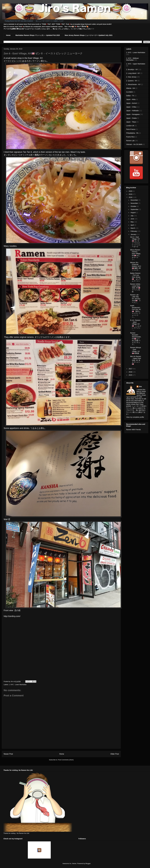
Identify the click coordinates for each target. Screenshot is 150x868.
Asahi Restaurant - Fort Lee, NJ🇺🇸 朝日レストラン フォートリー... (135, 311)
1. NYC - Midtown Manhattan (132, 59)
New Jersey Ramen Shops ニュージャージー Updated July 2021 (89, 35)
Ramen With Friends (134, 430)
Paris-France (131, 129)
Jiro (140, 387)
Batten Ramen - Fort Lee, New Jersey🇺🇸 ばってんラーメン (135, 277)
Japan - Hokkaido (132, 111)
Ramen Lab (130, 141)
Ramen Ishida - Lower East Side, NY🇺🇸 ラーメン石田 (136, 288)
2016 (131, 372)
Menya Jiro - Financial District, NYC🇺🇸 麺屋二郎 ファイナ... (136, 266)
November (134, 203)
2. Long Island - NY (133, 73)
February (134, 231)
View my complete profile (135, 417)
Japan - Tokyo (131, 122)
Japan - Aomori (132, 103)
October (134, 206)
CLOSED (130, 92)
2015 (131, 375)
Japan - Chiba (131, 107)
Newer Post (8, 754)
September (135, 209)
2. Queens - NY (132, 81)
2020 (131, 191)
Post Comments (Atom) (66, 760)
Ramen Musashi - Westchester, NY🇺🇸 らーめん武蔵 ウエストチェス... (136, 339)
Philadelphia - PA (132, 133)
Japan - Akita (131, 99)
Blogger (88, 863)
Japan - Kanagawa (133, 114)
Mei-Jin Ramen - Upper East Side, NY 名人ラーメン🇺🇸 (136, 360)
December (134, 200)
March (133, 228)
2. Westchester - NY (133, 84)
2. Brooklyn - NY (132, 69)
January (134, 234)
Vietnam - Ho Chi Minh (134, 144)
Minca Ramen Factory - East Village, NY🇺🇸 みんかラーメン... (136, 255)
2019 (131, 194)
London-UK (130, 126)
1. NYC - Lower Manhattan (18, 685)
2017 (131, 369)
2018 (131, 197)
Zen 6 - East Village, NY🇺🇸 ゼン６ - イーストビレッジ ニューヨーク (135, 242)
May (132, 222)
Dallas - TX (130, 96)
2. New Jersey (131, 77)
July (132, 216)
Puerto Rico (130, 137)
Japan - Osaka (131, 118)
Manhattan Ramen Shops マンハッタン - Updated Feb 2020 (38, 35)
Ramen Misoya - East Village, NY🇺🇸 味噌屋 (136, 350)
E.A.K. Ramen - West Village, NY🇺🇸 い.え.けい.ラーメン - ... (136, 325)
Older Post (115, 754)
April (132, 225)
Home (8, 35)
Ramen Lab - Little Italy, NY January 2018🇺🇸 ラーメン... (135, 299)
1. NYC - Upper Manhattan (136, 64)
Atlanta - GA (131, 88)
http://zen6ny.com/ (12, 616)
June (132, 219)
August (133, 212)
